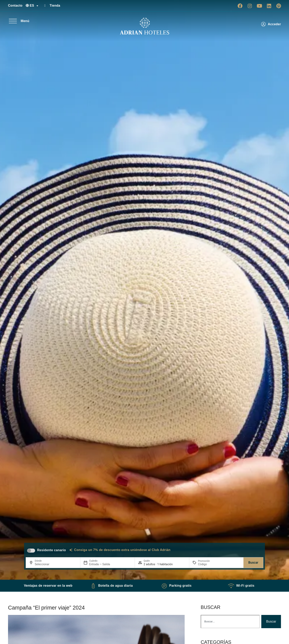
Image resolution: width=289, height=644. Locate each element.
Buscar (253, 563)
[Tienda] (45, 6)
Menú (25, 21)
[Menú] (13, 21)
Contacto (15, 6)
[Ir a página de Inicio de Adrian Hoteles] (144, 26)
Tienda (55, 6)
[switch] (31, 551)
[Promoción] (208, 564)
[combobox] (230, 622)
